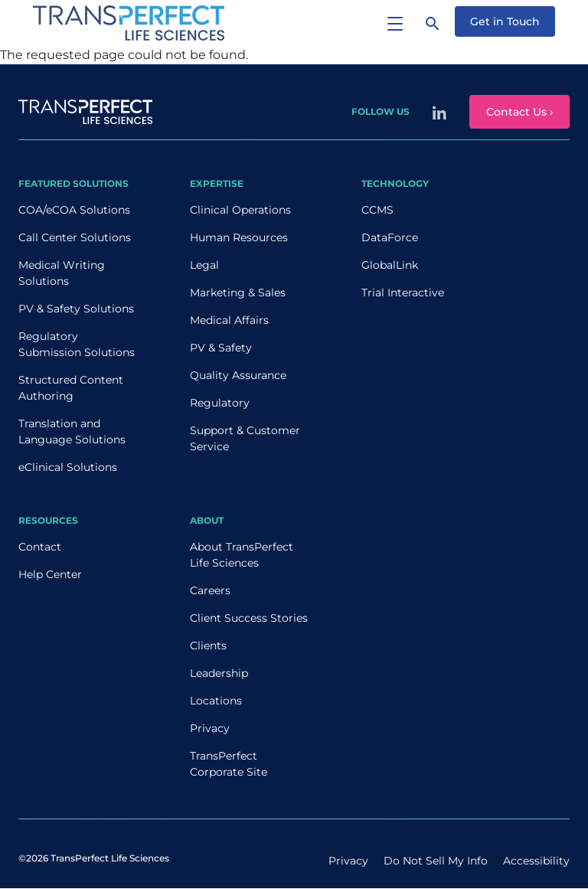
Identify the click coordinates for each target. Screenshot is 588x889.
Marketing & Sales (238, 293)
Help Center (50, 574)
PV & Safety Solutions (76, 309)
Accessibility (536, 861)
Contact (40, 547)
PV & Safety (221, 348)
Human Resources (239, 237)
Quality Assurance (238, 375)
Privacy (210, 728)
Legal (204, 265)
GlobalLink (390, 265)
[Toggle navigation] (395, 23)
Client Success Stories (249, 618)
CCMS (377, 210)
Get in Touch (505, 21)
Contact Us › (519, 112)
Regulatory (220, 403)
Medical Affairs (229, 320)
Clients (208, 646)
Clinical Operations (240, 210)
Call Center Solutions (75, 237)
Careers (210, 590)
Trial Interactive (403, 293)
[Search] (433, 23)
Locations (216, 701)
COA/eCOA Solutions (74, 210)
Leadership (219, 673)
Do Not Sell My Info (436, 861)
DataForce (390, 237)
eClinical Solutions (68, 467)
